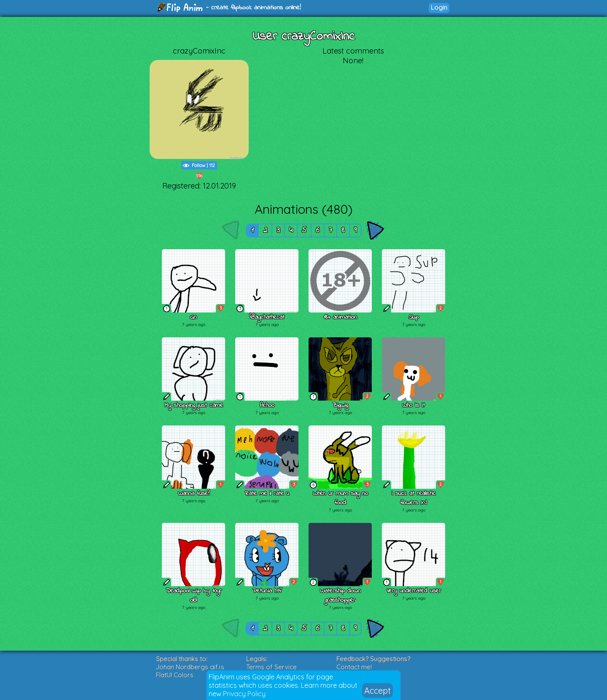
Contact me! (354, 667)
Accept (377, 691)
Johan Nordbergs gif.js (190, 667)
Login (439, 7)
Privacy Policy (244, 694)
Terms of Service (271, 667)
